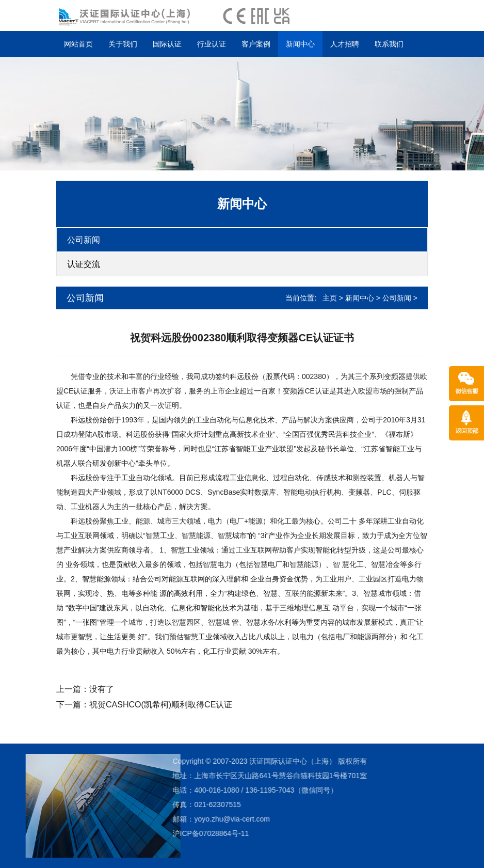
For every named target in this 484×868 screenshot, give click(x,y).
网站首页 (78, 44)
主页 (330, 298)
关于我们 (123, 44)
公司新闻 (84, 240)
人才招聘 (345, 44)
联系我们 (389, 44)
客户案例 (256, 44)
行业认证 (212, 44)
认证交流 (84, 264)
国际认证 (167, 44)
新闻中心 (300, 44)
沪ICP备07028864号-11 (155, 833)
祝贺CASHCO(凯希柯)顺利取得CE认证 (161, 705)
